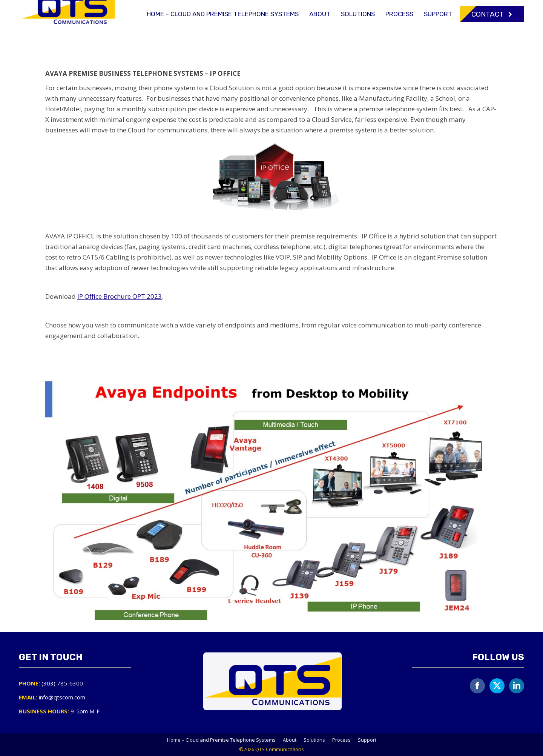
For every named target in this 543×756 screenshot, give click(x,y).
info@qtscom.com (456, 7)
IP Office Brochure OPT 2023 (120, 296)
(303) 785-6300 (395, 7)
